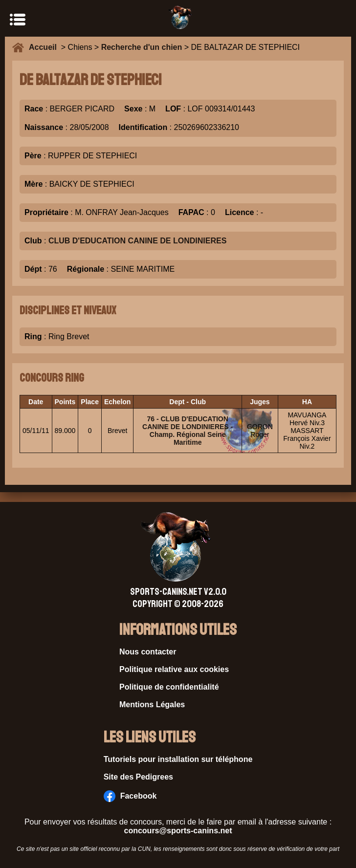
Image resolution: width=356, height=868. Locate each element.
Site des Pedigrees (138, 777)
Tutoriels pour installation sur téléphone (178, 759)
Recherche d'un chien (142, 47)
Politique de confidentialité (169, 687)
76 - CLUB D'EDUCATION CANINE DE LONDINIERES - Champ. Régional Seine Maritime (188, 431)
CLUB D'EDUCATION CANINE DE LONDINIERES (137, 241)
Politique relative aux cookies (174, 669)
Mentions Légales (152, 705)
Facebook (130, 796)
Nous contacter (148, 652)
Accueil (45, 47)
